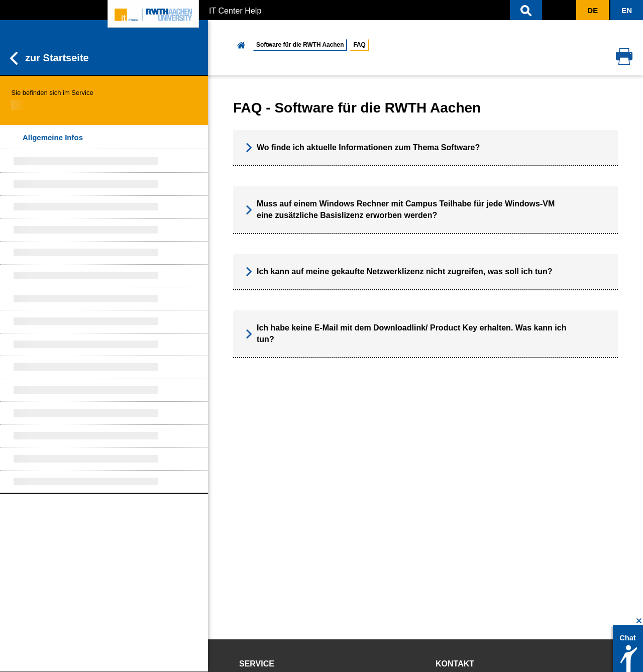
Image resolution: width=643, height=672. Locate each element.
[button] (526, 10)
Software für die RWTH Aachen (300, 45)
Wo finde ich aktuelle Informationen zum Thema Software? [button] (363, 148)
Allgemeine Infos (53, 137)
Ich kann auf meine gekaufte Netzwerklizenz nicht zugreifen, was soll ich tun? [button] (399, 272)
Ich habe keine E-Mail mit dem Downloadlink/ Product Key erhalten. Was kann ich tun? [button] (406, 333)
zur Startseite (49, 58)
